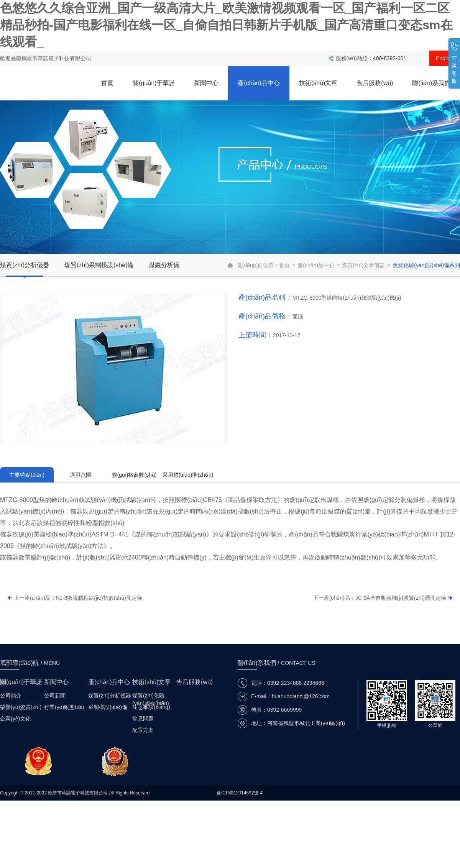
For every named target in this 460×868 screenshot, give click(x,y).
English (445, 58)
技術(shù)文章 (318, 83)
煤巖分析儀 (164, 265)
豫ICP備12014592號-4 (240, 793)
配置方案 (143, 730)
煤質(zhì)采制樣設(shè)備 (99, 265)
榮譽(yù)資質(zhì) (21, 707)
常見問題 (143, 719)
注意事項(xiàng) (151, 707)
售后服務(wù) (375, 83)
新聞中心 (206, 83)
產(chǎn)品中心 (259, 83)
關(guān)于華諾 (154, 83)
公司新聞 (55, 696)
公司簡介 (11, 696)
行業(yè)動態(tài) (64, 707)
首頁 (107, 83)
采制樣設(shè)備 (108, 707)
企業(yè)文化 (15, 719)
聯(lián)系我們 (431, 83)
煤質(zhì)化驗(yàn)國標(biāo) (151, 696)
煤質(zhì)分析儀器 (25, 265)
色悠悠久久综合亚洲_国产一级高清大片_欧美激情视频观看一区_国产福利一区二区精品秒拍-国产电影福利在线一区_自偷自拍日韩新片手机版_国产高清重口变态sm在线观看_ (226, 25)
